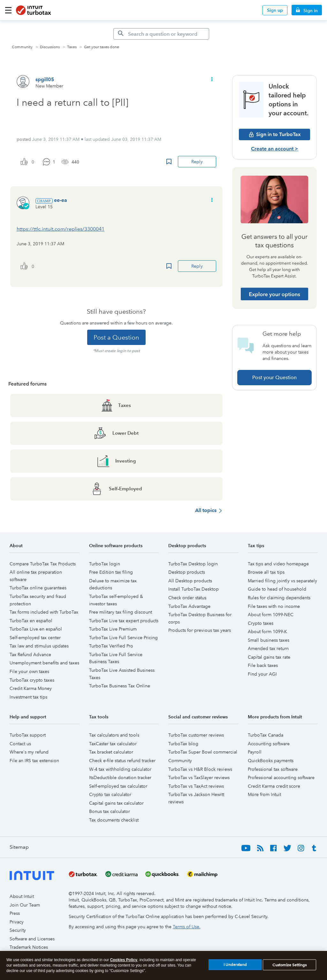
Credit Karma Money (31, 688)
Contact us (20, 744)
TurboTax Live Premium (113, 629)
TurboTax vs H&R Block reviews (200, 769)
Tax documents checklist (114, 820)
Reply (197, 162)
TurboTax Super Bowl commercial (203, 752)
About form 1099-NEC (271, 615)
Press (15, 913)
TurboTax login (105, 564)
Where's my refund (29, 752)
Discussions (50, 47)
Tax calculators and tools (114, 735)
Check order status (187, 598)
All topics (206, 510)
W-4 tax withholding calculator (120, 769)
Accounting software (269, 744)
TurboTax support (28, 735)
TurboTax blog (183, 744)
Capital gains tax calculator (116, 803)
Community (22, 47)
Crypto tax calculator (110, 794)
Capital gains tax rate (269, 657)
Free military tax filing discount (121, 612)
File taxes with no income (274, 606)
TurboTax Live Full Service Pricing (123, 638)
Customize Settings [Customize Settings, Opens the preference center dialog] (289, 968)
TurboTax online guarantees (38, 588)
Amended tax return (268, 648)
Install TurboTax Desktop (194, 589)
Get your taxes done (102, 47)
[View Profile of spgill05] (45, 79)
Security (18, 930)
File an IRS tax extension (34, 761)
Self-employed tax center (35, 638)
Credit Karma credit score (274, 786)
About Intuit (22, 896)
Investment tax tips (28, 697)
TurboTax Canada (266, 735)
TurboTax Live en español (36, 629)
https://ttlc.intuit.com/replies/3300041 (61, 229)
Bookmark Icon (169, 162)
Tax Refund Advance (30, 655)
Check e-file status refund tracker (122, 761)
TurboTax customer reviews (196, 735)
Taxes (72, 47)
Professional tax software (273, 769)
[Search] (161, 34)
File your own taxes (29, 671)
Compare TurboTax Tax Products (43, 564)
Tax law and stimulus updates (39, 646)
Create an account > (275, 149)
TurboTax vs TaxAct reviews (196, 786)
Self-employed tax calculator (118, 786)
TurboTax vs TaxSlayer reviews (199, 777)
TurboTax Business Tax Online (120, 686)
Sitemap (19, 847)
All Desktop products (190, 581)
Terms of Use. (187, 927)
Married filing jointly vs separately (282, 581)
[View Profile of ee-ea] (61, 200)
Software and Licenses (32, 939)
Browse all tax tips (266, 572)
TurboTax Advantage (189, 606)
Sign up (275, 10)
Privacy (17, 922)
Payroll (255, 752)
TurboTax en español (31, 621)
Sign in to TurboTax (274, 134)
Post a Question (116, 337)
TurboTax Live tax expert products (124, 621)
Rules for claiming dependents (279, 598)
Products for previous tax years (200, 630)
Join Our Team (25, 905)
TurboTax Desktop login (193, 564)
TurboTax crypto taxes (32, 680)
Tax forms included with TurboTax (44, 612)
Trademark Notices (29, 947)
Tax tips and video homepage (278, 564)
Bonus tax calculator (110, 811)
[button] (211, 79)
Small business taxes (269, 640)
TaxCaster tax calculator (113, 744)
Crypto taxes (261, 623)
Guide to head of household (277, 589)
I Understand (235, 968)
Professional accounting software (281, 777)
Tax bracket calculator (111, 752)
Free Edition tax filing (111, 572)
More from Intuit (264, 794)
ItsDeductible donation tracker (120, 777)
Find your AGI (262, 674)
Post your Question (274, 377)
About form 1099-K (267, 632)
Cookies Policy (124, 962)
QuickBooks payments (271, 761)
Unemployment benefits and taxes (44, 663)
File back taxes (263, 665)
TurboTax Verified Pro (111, 646)
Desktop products (187, 572)
